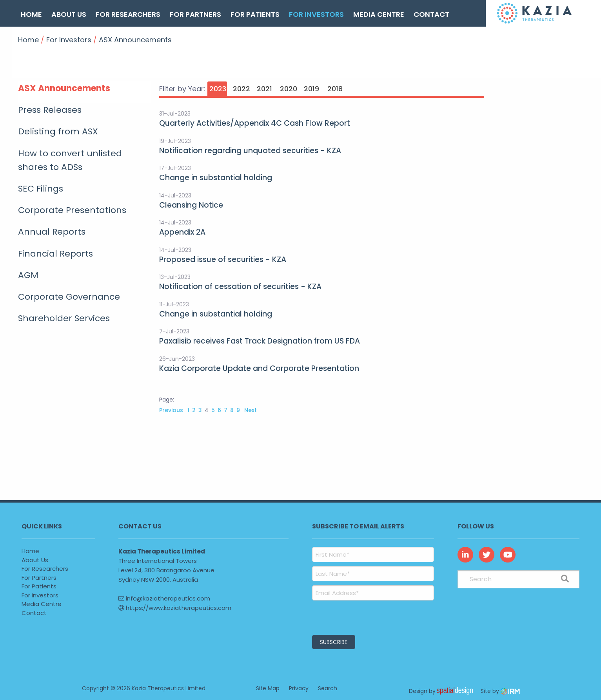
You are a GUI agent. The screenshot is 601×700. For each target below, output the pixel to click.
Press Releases (50, 110)
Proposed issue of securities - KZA (223, 260)
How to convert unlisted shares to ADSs (70, 160)
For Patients (255, 14)
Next (250, 410)
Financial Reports (55, 254)
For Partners (195, 14)
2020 (289, 89)
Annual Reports (52, 232)
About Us (69, 14)
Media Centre (379, 14)
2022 (241, 89)
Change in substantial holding (216, 178)
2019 (311, 89)
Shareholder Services (64, 318)
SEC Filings (41, 189)
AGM (28, 275)
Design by (443, 691)
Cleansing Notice (191, 205)
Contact (431, 14)
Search (328, 688)
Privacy (299, 688)
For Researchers (128, 14)
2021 (264, 89)
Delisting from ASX (58, 131)
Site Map (268, 688)
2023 (218, 89)
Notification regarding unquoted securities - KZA (250, 151)
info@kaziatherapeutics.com (164, 598)
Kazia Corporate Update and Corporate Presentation (259, 368)
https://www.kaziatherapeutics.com (175, 608)
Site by (500, 691)
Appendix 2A (182, 232)
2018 (335, 89)
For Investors (316, 14)
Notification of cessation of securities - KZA (240, 287)
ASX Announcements (64, 88)
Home (31, 14)
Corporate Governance (69, 297)
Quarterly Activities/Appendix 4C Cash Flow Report (255, 123)
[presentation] (360, 617)
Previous (172, 410)
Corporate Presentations (72, 210)
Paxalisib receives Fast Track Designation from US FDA (260, 341)
